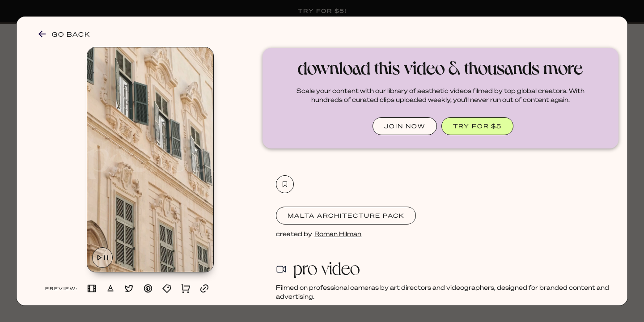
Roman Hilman (338, 233)
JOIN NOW (405, 126)
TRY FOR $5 (477, 126)
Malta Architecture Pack (346, 215)
